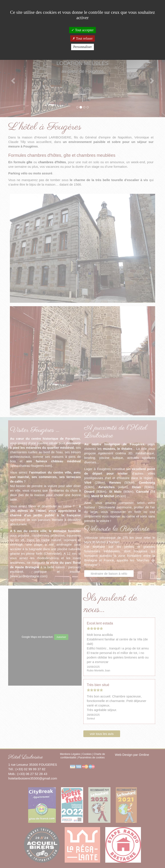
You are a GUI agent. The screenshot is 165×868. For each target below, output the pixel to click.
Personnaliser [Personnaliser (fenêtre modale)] (82, 47)
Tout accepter (82, 30)
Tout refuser (82, 38)
